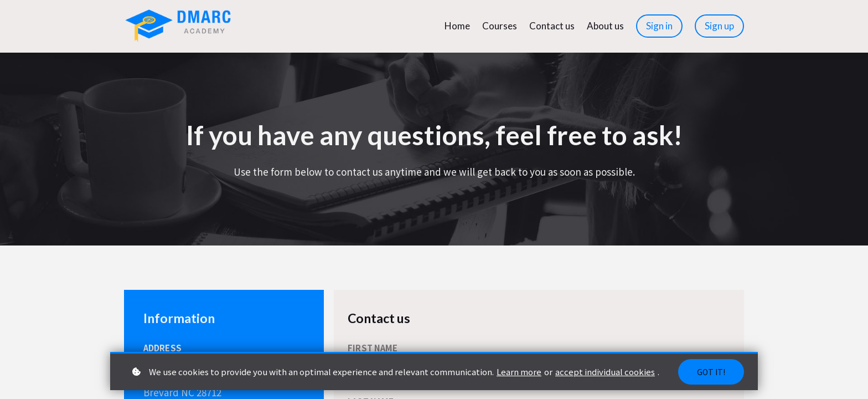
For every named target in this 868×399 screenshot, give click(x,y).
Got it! (711, 372)
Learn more (519, 372)
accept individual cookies (605, 372)
